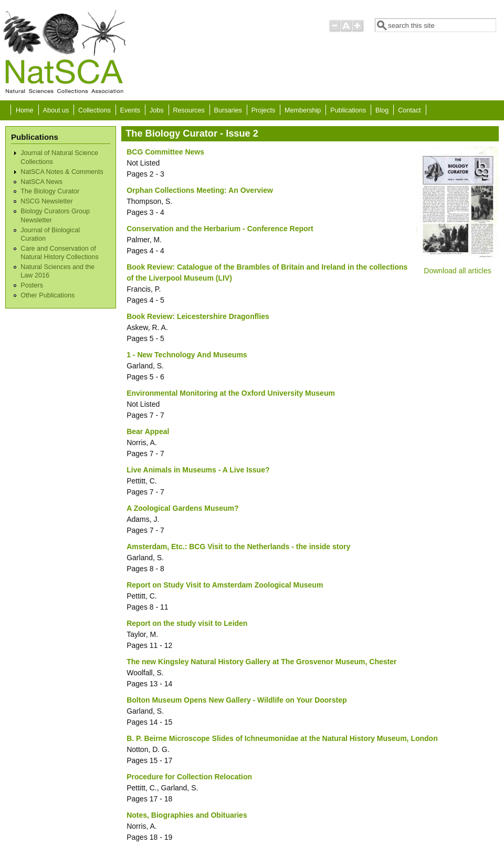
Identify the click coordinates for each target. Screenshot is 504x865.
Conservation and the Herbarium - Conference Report (220, 229)
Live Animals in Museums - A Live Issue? (198, 470)
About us (56, 110)
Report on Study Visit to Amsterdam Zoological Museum (225, 585)
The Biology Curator (50, 191)
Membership (303, 110)
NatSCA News (41, 182)
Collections (94, 110)
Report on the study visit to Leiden (187, 623)
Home (25, 110)
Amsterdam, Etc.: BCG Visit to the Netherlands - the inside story (238, 547)
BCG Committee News (165, 152)
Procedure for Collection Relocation (189, 777)
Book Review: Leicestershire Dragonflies (198, 316)
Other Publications (48, 295)
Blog (382, 110)
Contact (409, 110)
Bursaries (228, 110)
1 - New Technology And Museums (187, 355)
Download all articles (457, 271)
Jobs (157, 110)
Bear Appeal (148, 431)
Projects (264, 110)
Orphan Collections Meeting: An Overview (200, 190)
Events (130, 110)
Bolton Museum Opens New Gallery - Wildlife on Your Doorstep (237, 700)
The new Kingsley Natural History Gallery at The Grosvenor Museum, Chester (261, 662)
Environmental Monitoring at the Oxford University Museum (231, 393)
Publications (348, 110)
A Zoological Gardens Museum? (182, 508)
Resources (189, 110)
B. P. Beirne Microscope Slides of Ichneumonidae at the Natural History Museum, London (282, 738)
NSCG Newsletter (46, 201)
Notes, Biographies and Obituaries (187, 815)
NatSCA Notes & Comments (62, 172)
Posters (32, 285)
